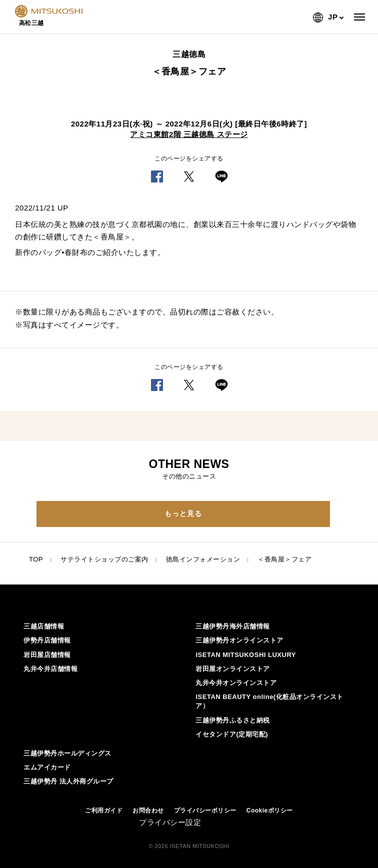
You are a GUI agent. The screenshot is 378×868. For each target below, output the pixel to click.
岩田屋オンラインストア (233, 669)
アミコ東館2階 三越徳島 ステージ (189, 134)
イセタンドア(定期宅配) (232, 734)
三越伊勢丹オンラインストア (239, 640)
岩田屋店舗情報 (47, 655)
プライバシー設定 (170, 822)
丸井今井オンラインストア (236, 683)
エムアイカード (47, 767)
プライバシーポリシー (205, 810)
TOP (36, 559)
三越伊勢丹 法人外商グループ (68, 781)
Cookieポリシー (270, 810)
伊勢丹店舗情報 (47, 640)
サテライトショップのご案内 (104, 559)
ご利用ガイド (104, 810)
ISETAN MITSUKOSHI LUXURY (246, 655)
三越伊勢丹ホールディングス (67, 753)
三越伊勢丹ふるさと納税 (233, 720)
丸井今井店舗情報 (50, 669)
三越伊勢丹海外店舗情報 (233, 626)
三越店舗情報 (44, 626)
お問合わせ (148, 810)
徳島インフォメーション (203, 559)
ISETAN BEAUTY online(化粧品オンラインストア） (269, 701)
